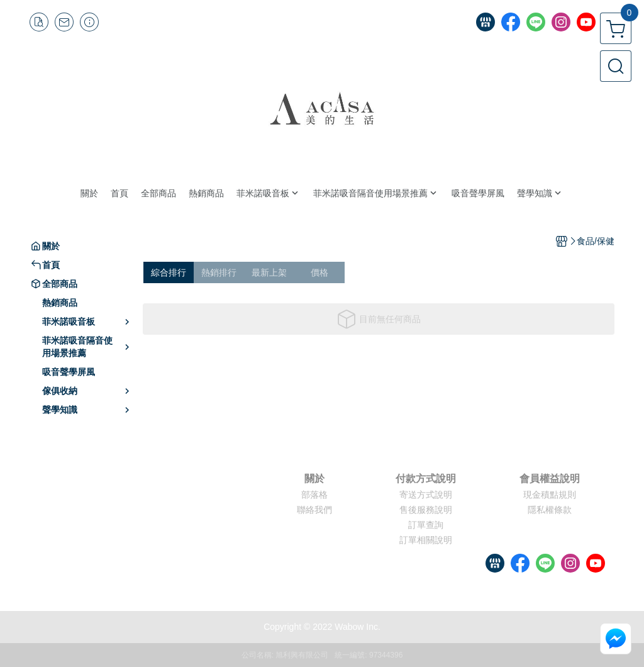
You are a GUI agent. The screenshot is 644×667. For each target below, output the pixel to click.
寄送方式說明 (426, 495)
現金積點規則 (550, 495)
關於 (314, 479)
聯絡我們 (314, 510)
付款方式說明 (426, 479)
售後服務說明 (426, 510)
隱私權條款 (550, 510)
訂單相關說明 (426, 540)
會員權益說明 (550, 479)
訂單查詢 (426, 525)
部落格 (314, 495)
